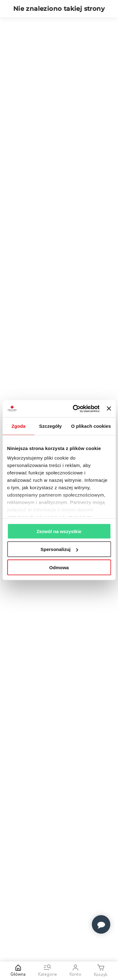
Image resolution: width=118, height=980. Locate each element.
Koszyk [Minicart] (101, 971)
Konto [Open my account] (75, 971)
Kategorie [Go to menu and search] (47, 971)
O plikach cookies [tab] (91, 426)
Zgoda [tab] (18, 426)
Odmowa (59, 567)
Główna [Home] (18, 971)
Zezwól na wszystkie (59, 531)
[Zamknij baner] (109, 409)
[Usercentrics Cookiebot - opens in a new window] (75, 409)
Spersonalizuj (59, 549)
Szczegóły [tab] (50, 426)
